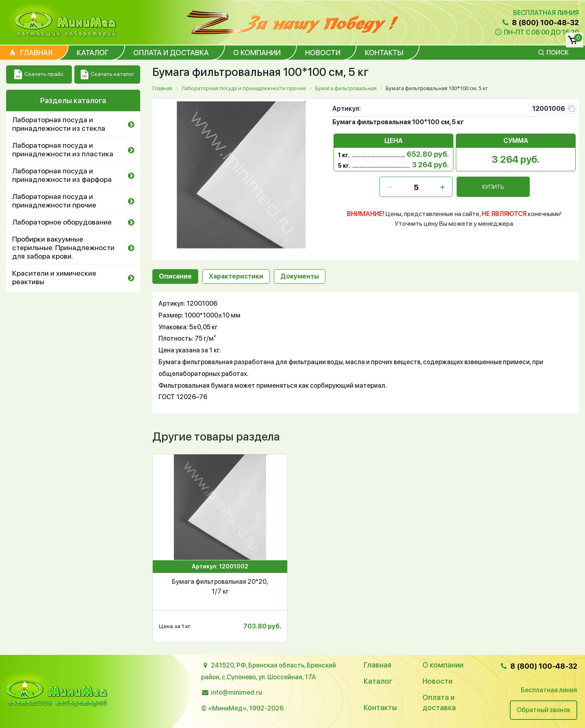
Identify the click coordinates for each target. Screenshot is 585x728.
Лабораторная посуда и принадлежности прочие (54, 201)
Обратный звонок (544, 710)
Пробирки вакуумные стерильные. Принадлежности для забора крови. (63, 247)
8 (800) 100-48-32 (540, 23)
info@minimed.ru (236, 692)
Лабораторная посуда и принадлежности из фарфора (62, 175)
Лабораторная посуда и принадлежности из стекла (59, 124)
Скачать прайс (39, 75)
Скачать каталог (107, 75)
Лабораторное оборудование (62, 222)
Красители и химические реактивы (54, 277)
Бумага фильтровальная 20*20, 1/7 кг (220, 587)
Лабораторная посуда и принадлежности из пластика (63, 149)
